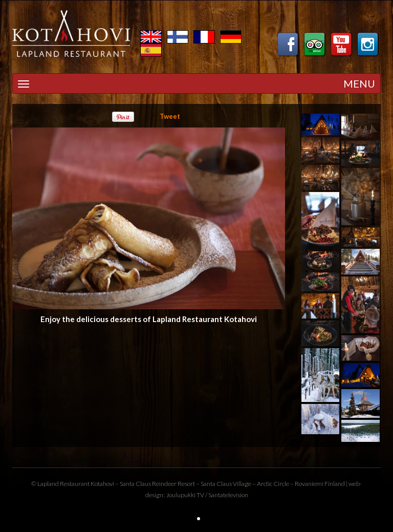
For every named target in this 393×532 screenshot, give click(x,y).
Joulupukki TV (185, 495)
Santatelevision (228, 495)
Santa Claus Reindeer (148, 484)
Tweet (170, 116)
